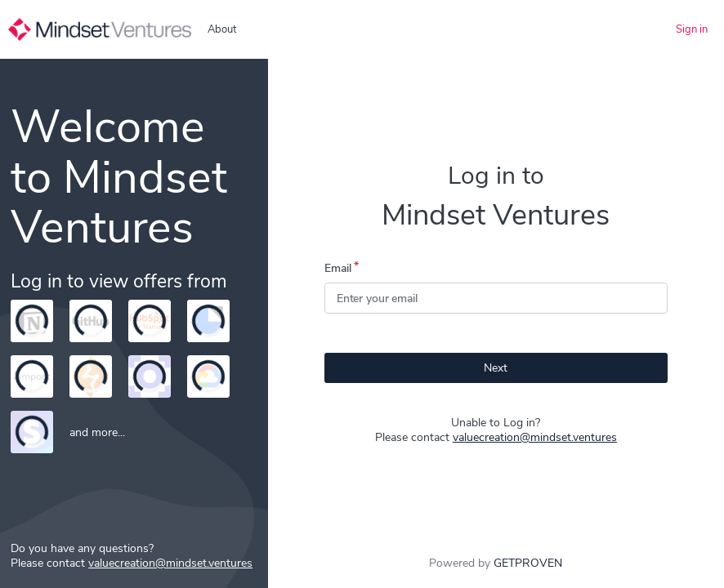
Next (496, 368)
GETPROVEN (528, 563)
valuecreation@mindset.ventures (535, 437)
